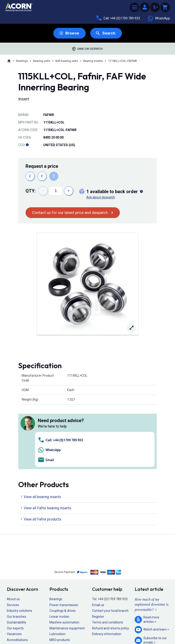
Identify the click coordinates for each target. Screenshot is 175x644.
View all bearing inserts (42, 433)
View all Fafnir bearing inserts (47, 444)
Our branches (17, 552)
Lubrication (57, 570)
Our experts (15, 564)
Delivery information (107, 570)
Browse (72, 33)
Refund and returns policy (111, 564)
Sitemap (57, 627)
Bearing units (42, 61)
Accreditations (17, 576)
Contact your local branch (110, 547)
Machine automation (64, 558)
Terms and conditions (108, 558)
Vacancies (14, 570)
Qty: (31, 191)
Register (98, 552)
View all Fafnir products (42, 455)
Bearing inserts (93, 61)
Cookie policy (92, 627)
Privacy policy (73, 627)
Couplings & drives (63, 547)
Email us (98, 541)
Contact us (138, 631)
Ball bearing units (67, 61)
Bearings (22, 61)
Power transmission (64, 541)
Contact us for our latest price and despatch (72, 213)
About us (13, 535)
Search (109, 33)
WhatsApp (159, 18)
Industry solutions (19, 547)
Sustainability (17, 558)
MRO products (60, 576)
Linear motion (59, 552)
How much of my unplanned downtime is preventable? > (152, 540)
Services (13, 541)
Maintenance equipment (67, 564)
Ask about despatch (101, 197)
